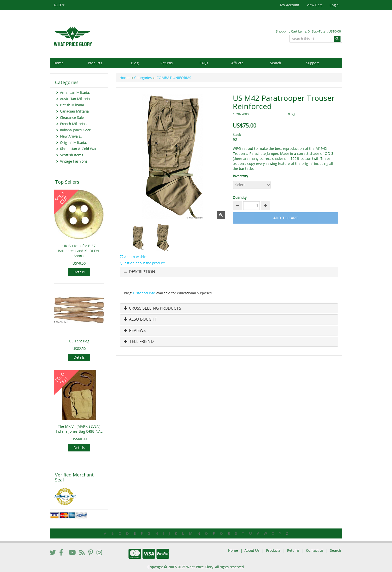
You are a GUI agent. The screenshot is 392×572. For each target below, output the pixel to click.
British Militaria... (73, 105)
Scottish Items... (73, 155)
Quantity (240, 197)
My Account (290, 5)
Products (95, 63)
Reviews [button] (135, 331)
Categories (143, 78)
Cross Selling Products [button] (152, 308)
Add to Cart (286, 218)
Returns (166, 63)
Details (79, 272)
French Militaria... (73, 124)
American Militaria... (76, 92)
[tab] (229, 272)
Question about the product (142, 263)
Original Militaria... (74, 142)
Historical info (144, 293)
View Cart (314, 5)
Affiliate (237, 63)
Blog (135, 63)
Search (275, 63)
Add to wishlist (134, 257)
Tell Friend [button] (139, 342)
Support (313, 63)
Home (58, 63)
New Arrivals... (71, 136)
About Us (252, 550)
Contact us (315, 550)
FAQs (204, 63)
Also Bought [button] (140, 319)
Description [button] (142, 272)
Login (334, 5)
